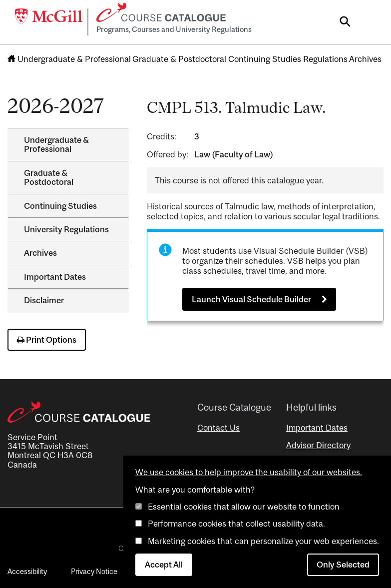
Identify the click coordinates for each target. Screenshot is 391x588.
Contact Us (218, 428)
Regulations (325, 59)
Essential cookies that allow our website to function (244, 507)
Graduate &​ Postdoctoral (49, 177)
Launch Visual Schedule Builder (251, 299)
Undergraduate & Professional (74, 59)
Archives (365, 59)
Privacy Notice (94, 571)
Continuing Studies (265, 59)
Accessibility (27, 571)
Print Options (47, 340)
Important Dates (55, 277)
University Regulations (66, 229)
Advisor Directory (318, 445)
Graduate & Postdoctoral (179, 59)
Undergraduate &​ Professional (56, 144)
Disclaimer (44, 300)
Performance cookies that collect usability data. (236, 524)
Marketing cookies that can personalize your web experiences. (263, 541)
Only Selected (343, 565)
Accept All (164, 565)
